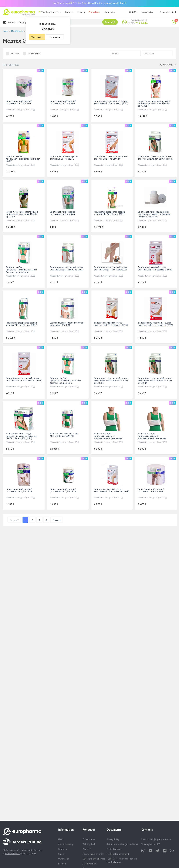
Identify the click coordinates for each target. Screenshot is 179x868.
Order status (147, 12)
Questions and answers (94, 859)
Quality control (90, 864)
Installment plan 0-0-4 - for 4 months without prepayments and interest (90, 3)
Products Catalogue (16, 22)
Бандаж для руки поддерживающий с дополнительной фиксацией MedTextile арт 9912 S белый (153, 437)
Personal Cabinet (168, 12)
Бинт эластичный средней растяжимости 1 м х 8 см (63, 213)
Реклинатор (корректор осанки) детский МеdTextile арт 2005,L (110, 213)
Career (61, 854)
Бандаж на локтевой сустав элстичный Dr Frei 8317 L (64, 158)
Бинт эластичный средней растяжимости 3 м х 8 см (19, 102)
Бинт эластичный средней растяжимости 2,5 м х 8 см (63, 490)
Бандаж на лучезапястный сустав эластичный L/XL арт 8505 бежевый (156, 158)
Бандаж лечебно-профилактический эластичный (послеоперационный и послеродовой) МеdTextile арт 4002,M (65, 383)
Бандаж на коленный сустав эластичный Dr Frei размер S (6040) (155, 268)
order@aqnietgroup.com (160, 839)
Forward (57, 520)
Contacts (69, 12)
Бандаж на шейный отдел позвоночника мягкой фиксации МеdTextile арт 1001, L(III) (22, 436)
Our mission (64, 859)
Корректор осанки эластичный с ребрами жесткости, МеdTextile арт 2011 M (154, 103)
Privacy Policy (113, 839)
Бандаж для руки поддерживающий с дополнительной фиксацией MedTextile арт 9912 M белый (109, 437)
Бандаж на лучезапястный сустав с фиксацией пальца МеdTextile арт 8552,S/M (156, 381)
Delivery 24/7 (89, 844)
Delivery (81, 12)
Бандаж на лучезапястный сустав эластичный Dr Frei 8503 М (111, 158)
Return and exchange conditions (122, 844)
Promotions (94, 12)
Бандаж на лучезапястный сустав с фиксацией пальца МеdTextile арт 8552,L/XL (112, 381)
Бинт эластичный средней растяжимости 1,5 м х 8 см (19, 490)
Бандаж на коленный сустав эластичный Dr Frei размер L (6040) (111, 324)
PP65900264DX (12, 853)
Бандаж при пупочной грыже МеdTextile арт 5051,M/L (64, 435)
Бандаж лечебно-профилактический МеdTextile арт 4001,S (23, 159)
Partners (62, 864)
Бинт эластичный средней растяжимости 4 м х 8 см (151, 490)
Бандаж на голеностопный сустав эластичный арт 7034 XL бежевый (67, 268)
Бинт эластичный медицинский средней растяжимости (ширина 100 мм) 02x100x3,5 (154, 214)
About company (66, 844)
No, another (55, 37)
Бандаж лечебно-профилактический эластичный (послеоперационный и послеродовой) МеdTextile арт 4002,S (21, 272)
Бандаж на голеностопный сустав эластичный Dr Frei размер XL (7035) (24, 379)
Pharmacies (109, 12)
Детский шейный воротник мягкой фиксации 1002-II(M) (67, 324)
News (61, 839)
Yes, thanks (37, 37)
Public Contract (114, 849)
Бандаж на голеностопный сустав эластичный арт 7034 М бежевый (111, 268)
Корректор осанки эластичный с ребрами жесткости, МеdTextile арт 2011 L (22, 214)
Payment (87, 849)
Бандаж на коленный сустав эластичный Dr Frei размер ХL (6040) (112, 490)
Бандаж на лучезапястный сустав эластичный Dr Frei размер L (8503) (111, 102)
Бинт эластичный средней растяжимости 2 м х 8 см (63, 102)
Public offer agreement (118, 854)
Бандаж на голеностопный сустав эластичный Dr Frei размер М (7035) (156, 324)
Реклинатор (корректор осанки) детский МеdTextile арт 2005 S (22, 324)
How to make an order (93, 854)
